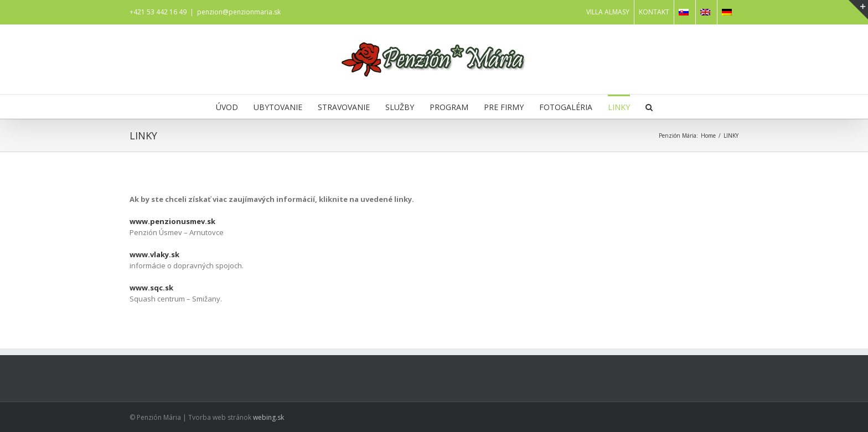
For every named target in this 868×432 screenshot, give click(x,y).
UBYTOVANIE (278, 107)
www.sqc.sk (151, 288)
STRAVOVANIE (344, 107)
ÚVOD (227, 107)
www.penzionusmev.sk (172, 221)
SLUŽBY (400, 107)
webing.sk (268, 417)
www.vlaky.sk (154, 254)
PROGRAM (449, 107)
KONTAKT (654, 12)
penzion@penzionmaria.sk (239, 12)
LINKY (619, 107)
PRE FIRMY (504, 107)
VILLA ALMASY (608, 12)
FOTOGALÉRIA (566, 107)
